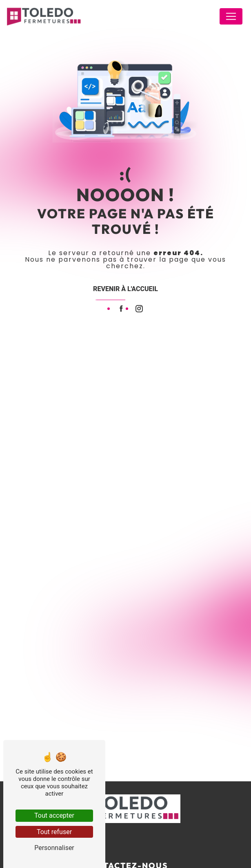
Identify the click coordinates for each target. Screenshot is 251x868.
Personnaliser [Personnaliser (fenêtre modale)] (54, 848)
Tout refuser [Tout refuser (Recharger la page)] (54, 832)
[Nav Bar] (231, 16)
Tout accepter (54, 815)
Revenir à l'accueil (125, 289)
